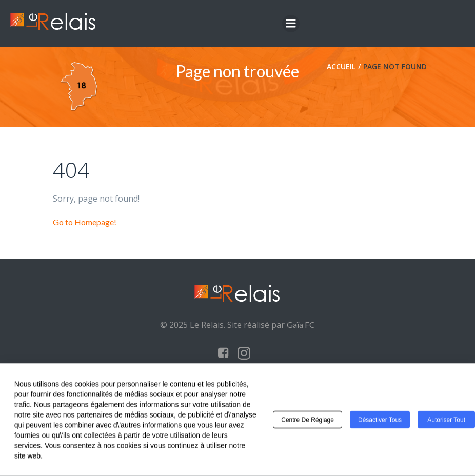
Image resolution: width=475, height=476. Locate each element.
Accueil (341, 66)
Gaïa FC (301, 324)
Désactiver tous (380, 422)
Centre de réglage (308, 422)
